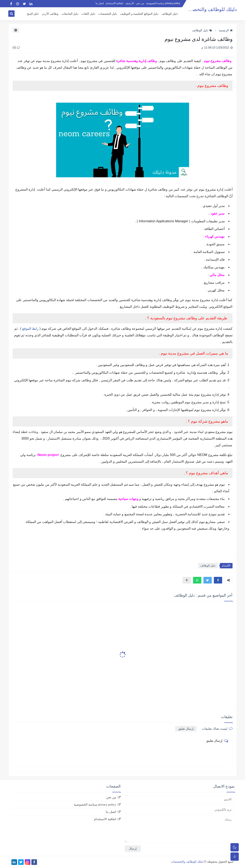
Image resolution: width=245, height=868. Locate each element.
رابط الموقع (30, 329)
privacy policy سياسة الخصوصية (163, 3)
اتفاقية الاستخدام (114, 3)
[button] (218, 580)
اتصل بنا (100, 3)
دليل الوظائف (170, 14)
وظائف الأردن (50, 14)
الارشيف (129, 3)
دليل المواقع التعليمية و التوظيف (139, 14)
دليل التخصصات (108, 14)
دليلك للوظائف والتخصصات (210, 9)
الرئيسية (226, 30)
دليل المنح (33, 14)
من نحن (140, 3)
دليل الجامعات (70, 14)
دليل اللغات (88, 14)
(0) (16, 47)
